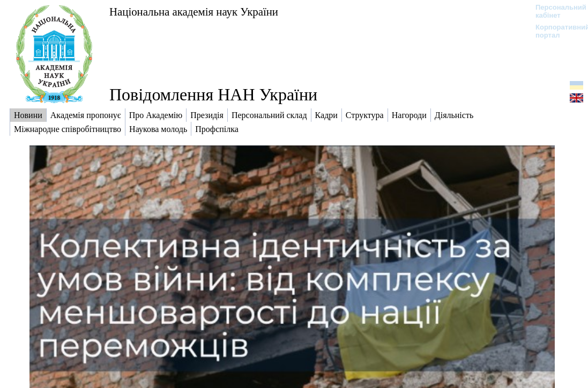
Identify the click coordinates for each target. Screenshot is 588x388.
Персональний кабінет (556, 11)
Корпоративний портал (556, 31)
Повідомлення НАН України (213, 94)
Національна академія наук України (194, 12)
